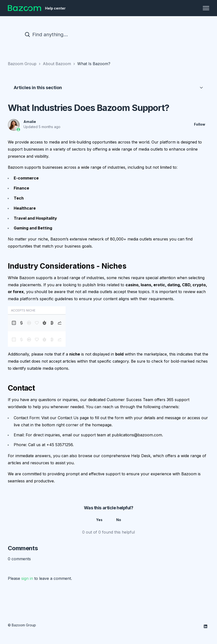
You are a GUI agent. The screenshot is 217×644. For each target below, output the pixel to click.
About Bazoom (57, 64)
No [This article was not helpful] (119, 520)
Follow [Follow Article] (200, 125)
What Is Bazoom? (94, 64)
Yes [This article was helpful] (99, 520)
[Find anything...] (109, 35)
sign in (27, 578)
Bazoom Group (22, 64)
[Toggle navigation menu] (206, 8)
